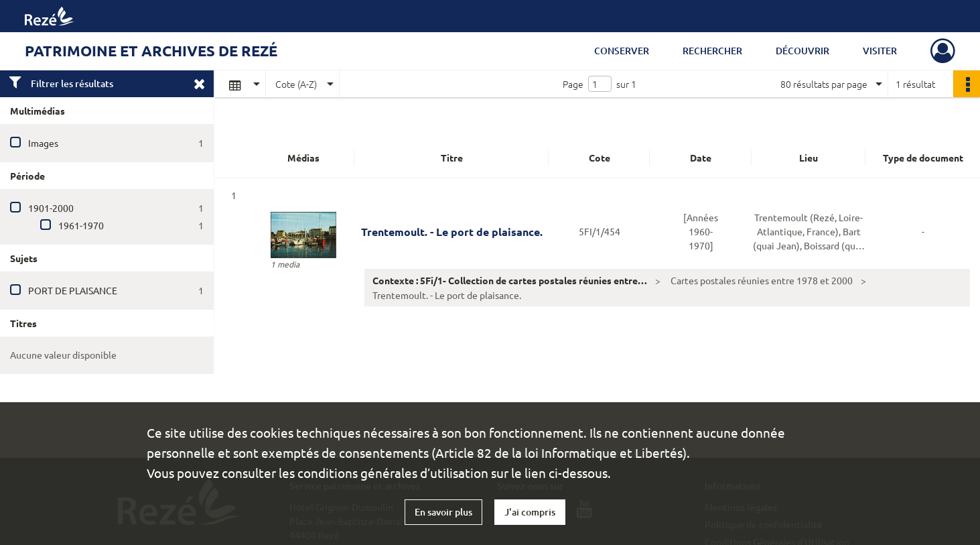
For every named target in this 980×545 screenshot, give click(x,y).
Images (43, 143)
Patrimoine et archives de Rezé (151, 51)
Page (573, 84)
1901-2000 (51, 208)
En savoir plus (443, 512)
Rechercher (712, 51)
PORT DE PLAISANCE (73, 290)
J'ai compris (530, 512)
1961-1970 (81, 225)
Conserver (622, 51)
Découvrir (802, 51)
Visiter (880, 51)
